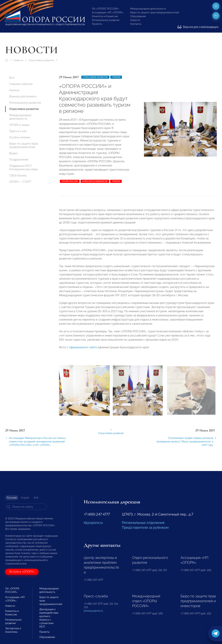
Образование (138, 16)
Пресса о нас (18, 131)
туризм (116, 181)
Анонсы (14, 90)
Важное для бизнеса (23, 96)
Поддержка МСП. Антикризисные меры (24, 168)
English (25, 498)
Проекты (97, 24)
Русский (12, 498)
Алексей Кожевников (95, 181)
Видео (13, 153)
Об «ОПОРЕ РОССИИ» (105, 9)
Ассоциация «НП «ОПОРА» (108, 12)
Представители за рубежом (145, 528)
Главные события (21, 84)
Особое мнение (20, 137)
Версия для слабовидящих (198, 27)
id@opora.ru (93, 523)
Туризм (116, 77)
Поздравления (19, 160)
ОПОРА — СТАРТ (20, 182)
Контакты (136, 24)
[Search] (26, 507)
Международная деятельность (148, 9)
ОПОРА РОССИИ (70, 181)
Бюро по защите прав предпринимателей (155, 12)
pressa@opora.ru (93, 611)
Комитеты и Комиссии (105, 16)
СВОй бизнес (18, 176)
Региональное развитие (106, 20)
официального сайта (83, 350)
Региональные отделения (143, 523)
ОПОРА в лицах (19, 125)
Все (12, 78)
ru (216, 16)
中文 (36, 498)
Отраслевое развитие (41, 60)
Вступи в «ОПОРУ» (22, 572)
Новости (135, 20)
